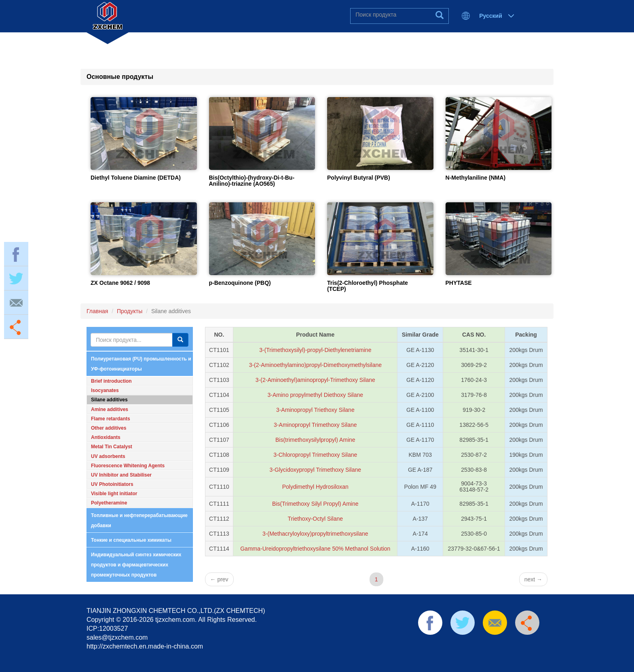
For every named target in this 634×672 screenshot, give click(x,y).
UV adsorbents (108, 456)
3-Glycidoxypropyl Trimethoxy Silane (315, 470)
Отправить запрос (480, 45)
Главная (165, 45)
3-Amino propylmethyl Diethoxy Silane (316, 395)
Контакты (400, 45)
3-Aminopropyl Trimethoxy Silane (315, 425)
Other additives (109, 428)
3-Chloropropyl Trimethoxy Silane (315, 455)
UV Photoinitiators (112, 484)
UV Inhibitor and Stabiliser (121, 475)
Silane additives (109, 400)
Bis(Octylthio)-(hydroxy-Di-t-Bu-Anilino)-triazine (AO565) (252, 181)
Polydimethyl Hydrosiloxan (315, 487)
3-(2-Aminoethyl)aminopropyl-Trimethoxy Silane (315, 380)
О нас (219, 45)
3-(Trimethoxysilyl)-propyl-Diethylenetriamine (315, 350)
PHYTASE (459, 283)
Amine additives (110, 409)
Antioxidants (106, 437)
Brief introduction (111, 381)
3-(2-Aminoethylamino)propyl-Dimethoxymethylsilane (315, 365)
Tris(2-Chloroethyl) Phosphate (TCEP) (368, 286)
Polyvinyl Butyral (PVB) (359, 178)
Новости (339, 45)
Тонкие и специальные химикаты (131, 540)
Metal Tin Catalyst (112, 447)
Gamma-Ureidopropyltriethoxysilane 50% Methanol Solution (315, 549)
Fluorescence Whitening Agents (128, 466)
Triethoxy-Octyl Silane (315, 519)
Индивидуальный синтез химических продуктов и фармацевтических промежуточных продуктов (136, 565)
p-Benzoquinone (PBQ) (240, 283)
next (533, 579)
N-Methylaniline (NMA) (476, 178)
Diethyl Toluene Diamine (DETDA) (136, 178)
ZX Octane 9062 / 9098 (120, 283)
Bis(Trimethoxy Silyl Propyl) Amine (315, 504)
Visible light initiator (114, 494)
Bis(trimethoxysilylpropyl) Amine (315, 440)
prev (219, 579)
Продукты (276, 45)
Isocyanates (105, 390)
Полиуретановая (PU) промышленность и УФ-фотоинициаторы (141, 364)
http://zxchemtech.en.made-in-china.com (145, 646)
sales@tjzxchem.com (117, 637)
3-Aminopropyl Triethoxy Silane (315, 410)
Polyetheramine (109, 503)
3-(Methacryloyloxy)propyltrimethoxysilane (315, 534)
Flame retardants (111, 419)
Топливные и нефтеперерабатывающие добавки (139, 520)
